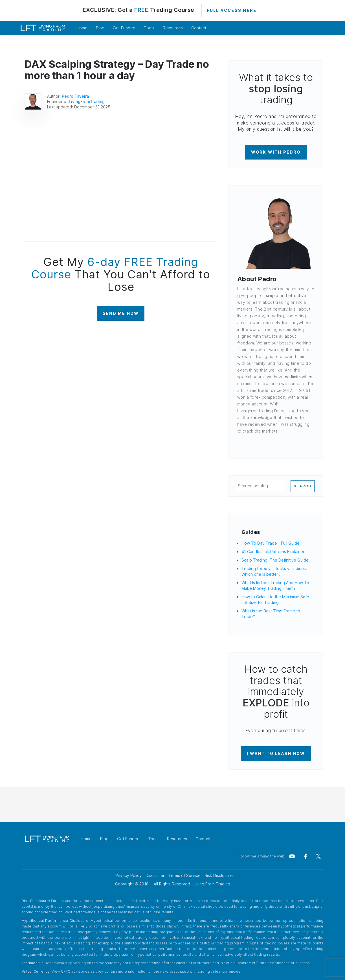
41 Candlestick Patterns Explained (273, 552)
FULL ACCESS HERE (232, 10)
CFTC (66, 971)
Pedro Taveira (75, 96)
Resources (173, 28)
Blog (100, 28)
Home (82, 28)
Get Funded (124, 28)
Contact (199, 28)
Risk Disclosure (219, 875)
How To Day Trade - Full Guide (271, 543)
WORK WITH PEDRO (276, 152)
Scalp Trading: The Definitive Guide (275, 560)
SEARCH (303, 486)
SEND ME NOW (121, 313)
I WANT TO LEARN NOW (276, 753)
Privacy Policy (128, 875)
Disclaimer (155, 875)
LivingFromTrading (87, 102)
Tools (149, 28)
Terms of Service (184, 875)
